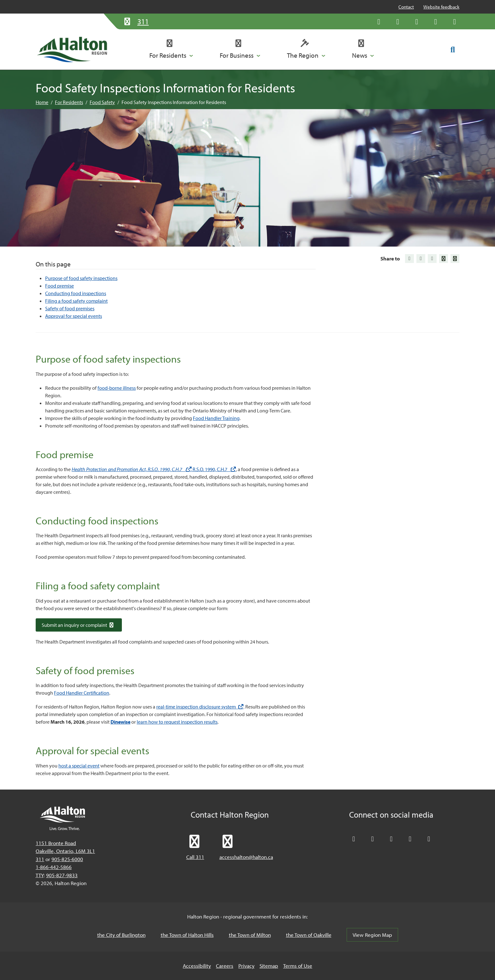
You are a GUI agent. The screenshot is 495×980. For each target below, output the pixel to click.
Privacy (246, 966)
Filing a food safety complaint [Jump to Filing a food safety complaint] (76, 301)
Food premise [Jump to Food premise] (60, 286)
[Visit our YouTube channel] (436, 21)
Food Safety (102, 102)
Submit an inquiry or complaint (79, 625)
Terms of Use (298, 966)
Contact (406, 7)
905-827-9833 (62, 875)
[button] (171, 50)
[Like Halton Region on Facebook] (398, 21)
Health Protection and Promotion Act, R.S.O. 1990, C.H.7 (131, 469)
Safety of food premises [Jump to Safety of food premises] (70, 308)
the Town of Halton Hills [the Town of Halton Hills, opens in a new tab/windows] (187, 935)
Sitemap (269, 966)
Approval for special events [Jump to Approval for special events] (74, 316)
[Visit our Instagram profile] (455, 21)
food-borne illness (117, 388)
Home (42, 102)
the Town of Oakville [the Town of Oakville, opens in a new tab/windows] (309, 935)
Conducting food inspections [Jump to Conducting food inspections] (76, 293)
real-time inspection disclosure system (200, 707)
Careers (225, 966)
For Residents (69, 102)
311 (40, 859)
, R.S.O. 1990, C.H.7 (213, 469)
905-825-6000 (67, 859)
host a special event (79, 766)
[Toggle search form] (453, 49)
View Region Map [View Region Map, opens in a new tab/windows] (372, 935)
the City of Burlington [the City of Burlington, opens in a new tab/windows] (121, 935)
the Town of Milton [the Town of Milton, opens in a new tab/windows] (250, 935)
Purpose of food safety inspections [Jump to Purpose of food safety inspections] (81, 278)
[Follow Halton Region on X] (379, 21)
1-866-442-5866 (54, 867)
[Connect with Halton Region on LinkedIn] (417, 21)
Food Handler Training (216, 418)
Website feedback (441, 7)
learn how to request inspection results (177, 722)
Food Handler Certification (82, 693)
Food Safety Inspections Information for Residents (174, 102)
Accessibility (197, 966)
